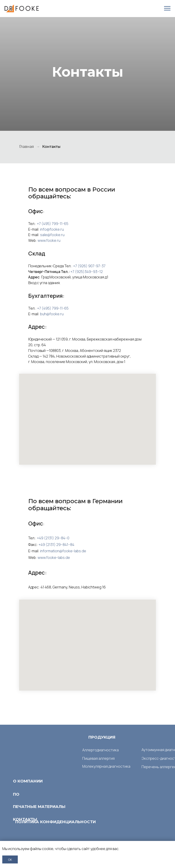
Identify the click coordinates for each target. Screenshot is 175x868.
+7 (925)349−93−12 (87, 272)
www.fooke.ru (49, 240)
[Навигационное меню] (167, 8)
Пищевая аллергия (98, 758)
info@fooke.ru (52, 229)
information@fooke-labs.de (63, 551)
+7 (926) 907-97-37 (89, 266)
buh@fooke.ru (52, 314)
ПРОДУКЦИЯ (102, 737)
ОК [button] (10, 860)
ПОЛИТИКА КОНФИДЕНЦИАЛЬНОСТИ (55, 822)
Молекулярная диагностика (106, 766)
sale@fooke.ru (52, 235)
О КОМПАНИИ (28, 781)
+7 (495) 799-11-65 (53, 224)
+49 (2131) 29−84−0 (53, 538)
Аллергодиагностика (100, 750)
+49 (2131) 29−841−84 (56, 545)
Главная (27, 147)
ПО (16, 794)
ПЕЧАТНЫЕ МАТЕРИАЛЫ (39, 807)
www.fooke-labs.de (54, 558)
